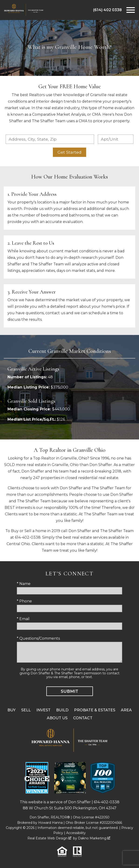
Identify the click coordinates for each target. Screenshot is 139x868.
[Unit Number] (116, 139)
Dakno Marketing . (94, 838)
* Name (24, 584)
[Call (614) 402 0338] (107, 10)
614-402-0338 (107, 802)
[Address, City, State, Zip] (50, 139)
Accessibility (76, 833)
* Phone (24, 601)
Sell (26, 710)
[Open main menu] (131, 10)
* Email (23, 619)
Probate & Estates (95, 710)
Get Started (69, 152)
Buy (12, 710)
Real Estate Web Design (49, 838)
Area (126, 710)
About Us (57, 718)
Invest (43, 710)
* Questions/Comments (38, 638)
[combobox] (50, 139)
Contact (83, 718)
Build (62, 710)
